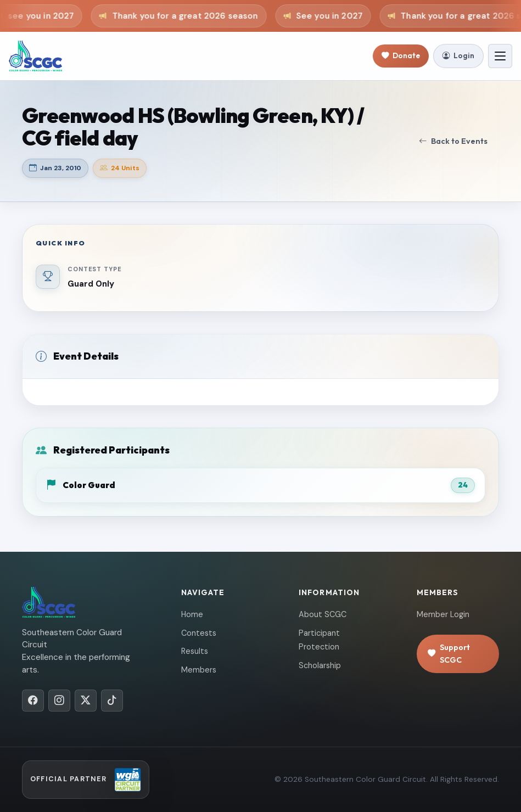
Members (199, 670)
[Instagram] (59, 701)
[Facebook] (33, 701)
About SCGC (323, 614)
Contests (199, 633)
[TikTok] (112, 701)
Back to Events (453, 141)
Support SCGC (449, 654)
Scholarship (320, 665)
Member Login (443, 614)
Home (192, 614)
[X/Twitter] (86, 701)
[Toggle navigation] (500, 56)
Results (195, 651)
